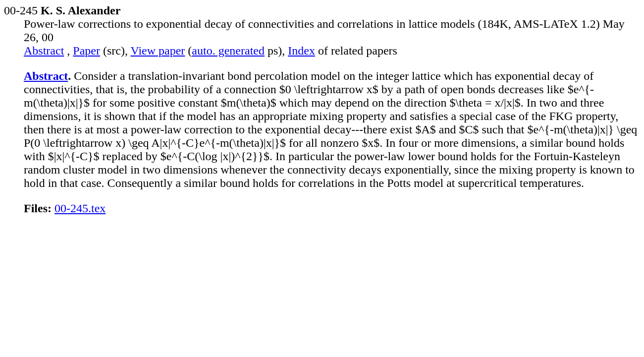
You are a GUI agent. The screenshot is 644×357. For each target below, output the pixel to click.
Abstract (44, 51)
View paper (158, 51)
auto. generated (228, 51)
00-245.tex (80, 208)
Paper (86, 51)
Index (301, 51)
